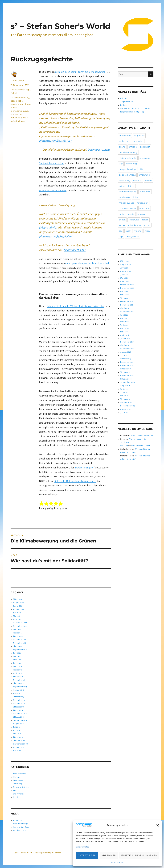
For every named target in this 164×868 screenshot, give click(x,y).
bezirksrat (145, 147)
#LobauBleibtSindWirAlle (142, 436)
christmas (145, 158)
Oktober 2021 (19, 646)
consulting (131, 164)
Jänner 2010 (18, 737)
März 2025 (17, 599)
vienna (138, 231)
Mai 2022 (17, 630)
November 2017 (20, 680)
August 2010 (19, 724)
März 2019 (17, 667)
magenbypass (126, 203)
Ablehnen (109, 855)
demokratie (17, 101)
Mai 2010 (17, 734)
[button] (158, 825)
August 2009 (19, 747)
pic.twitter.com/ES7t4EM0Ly (55, 141)
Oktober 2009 (19, 741)
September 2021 (20, 650)
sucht (128, 231)
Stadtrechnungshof (85, 468)
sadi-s (122, 225)
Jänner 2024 (18, 606)
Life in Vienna (19, 794)
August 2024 (19, 603)
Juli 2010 (17, 727)
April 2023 (17, 619)
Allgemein (18, 777)
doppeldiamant (127, 175)
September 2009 (20, 744)
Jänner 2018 (18, 677)
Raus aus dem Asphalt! (141, 446)
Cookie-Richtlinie (117, 862)
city (121, 164)
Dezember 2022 (20, 623)
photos (141, 214)
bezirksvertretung (20, 97)
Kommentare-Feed (21, 827)
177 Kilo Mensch (20, 774)
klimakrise (145, 192)
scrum (147, 225)
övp (121, 236)
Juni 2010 (17, 730)
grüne (122, 186)
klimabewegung (19, 111)
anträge (133, 147)
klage (28, 104)
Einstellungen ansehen (139, 855)
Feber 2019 (18, 670)
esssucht (138, 180)
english (16, 791)
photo (131, 214)
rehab (145, 220)
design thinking (127, 169)
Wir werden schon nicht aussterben (135, 109)
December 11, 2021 (75, 250)
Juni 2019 (17, 663)
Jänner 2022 (18, 636)
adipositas (139, 136)
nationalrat (143, 203)
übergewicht (132, 236)
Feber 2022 (18, 633)
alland (122, 147)
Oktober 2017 (19, 683)
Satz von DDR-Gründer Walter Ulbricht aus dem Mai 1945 (76, 306)
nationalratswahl (128, 208)
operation (145, 208)
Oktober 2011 (19, 707)
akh (129, 141)
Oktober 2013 (19, 697)
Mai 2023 (17, 616)
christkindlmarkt (128, 158)
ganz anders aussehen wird (53, 190)
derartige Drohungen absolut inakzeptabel (87, 264)
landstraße (124, 197)
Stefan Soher (17, 81)
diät (141, 169)
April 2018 (17, 673)
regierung (134, 220)
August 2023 (18, 609)
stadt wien (21, 121)
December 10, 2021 (99, 150)
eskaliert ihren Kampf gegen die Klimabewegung (80, 72)
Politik (14, 93)
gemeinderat (17, 104)
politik (24, 118)
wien (147, 231)
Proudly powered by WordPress (48, 853)
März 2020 (18, 660)
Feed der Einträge (20, 824)
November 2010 (20, 714)
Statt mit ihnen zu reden (51, 163)
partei (122, 214)
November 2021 (20, 643)
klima (14, 107)
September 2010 (20, 720)
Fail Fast (123, 105)
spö (12, 121)
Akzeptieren (87, 855)
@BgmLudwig (47, 228)
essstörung (125, 180)
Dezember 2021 (20, 640)
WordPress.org (19, 830)
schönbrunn (134, 225)
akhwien (139, 141)
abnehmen (125, 136)
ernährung (144, 175)
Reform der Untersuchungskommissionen (75, 481)
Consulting (18, 784)
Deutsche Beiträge (20, 90)
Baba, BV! (124, 98)
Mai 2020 (17, 656)
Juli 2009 (17, 751)
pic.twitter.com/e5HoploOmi (56, 237)
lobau (136, 197)
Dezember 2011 (20, 700)
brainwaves (18, 780)
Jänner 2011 (18, 710)
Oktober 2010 (19, 717)
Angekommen (127, 102)
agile (121, 141)
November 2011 (20, 704)
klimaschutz (17, 114)
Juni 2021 (17, 653)
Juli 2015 (17, 693)
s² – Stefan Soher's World (60, 26)
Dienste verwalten (82, 847)
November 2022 (20, 626)
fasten (148, 180)
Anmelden (18, 820)
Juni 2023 (17, 613)
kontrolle (15, 118)
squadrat (124, 446)
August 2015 (18, 690)
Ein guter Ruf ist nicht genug (132, 112)
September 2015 (20, 687)
